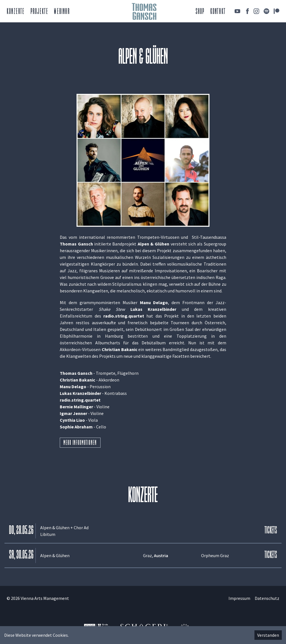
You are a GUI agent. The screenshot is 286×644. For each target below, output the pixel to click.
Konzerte (16, 12)
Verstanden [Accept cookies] (268, 635)
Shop (200, 12)
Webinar (62, 12)
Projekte (40, 12)
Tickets (271, 531)
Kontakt (218, 12)
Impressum (239, 598)
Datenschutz (267, 598)
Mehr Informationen (80, 443)
